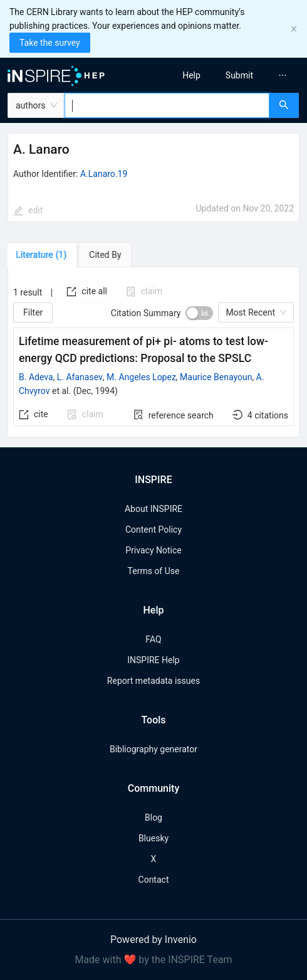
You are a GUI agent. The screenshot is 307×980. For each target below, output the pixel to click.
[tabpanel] (153, 352)
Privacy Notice (153, 550)
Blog (153, 818)
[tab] (44, 255)
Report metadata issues (153, 681)
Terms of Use (154, 571)
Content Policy (153, 530)
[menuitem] (191, 75)
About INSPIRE (153, 509)
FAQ (153, 639)
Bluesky (153, 838)
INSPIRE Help (153, 660)
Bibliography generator (153, 749)
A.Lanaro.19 (104, 174)
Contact (154, 880)
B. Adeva (36, 377)
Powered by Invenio (153, 940)
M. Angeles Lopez (141, 377)
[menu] (234, 75)
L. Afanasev (80, 377)
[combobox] (167, 105)
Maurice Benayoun (216, 377)
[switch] (199, 313)
